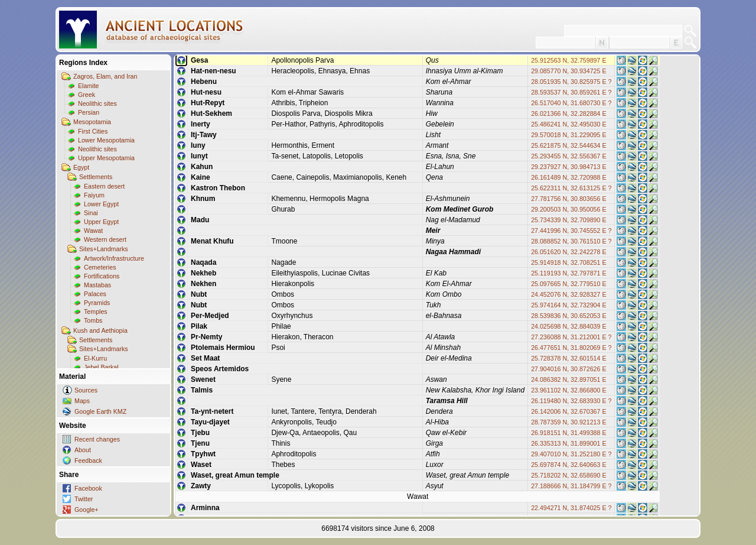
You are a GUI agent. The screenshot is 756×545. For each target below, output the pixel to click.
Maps (82, 401)
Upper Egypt (101, 222)
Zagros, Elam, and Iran (105, 76)
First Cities (93, 131)
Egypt (81, 167)
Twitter (84, 499)
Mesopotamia (92, 122)
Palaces (95, 294)
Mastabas (97, 285)
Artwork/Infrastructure (114, 258)
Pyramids (97, 303)
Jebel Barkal (101, 367)
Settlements (96, 177)
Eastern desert (104, 186)
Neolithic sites (97, 103)
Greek (87, 95)
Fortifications (102, 276)
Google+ (87, 510)
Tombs (93, 320)
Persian (89, 112)
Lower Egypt (101, 204)
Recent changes (97, 439)
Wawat (93, 231)
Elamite (89, 86)
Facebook (88, 488)
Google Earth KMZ (100, 411)
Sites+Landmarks (104, 249)
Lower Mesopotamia (106, 140)
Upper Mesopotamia (106, 158)
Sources (86, 390)
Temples (96, 312)
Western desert (105, 239)
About (83, 450)
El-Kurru (95, 358)
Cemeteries (100, 267)
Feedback (88, 460)
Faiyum (94, 195)
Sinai (91, 213)
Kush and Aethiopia (100, 330)
